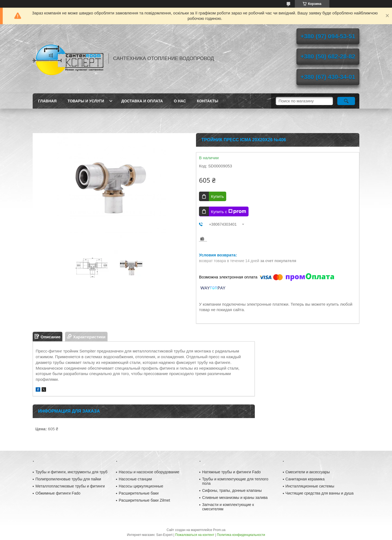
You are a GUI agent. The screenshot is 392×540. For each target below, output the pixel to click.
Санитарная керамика (305, 479)
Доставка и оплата (142, 101)
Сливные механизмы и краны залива (235, 498)
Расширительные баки (139, 493)
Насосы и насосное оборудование (149, 472)
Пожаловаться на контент (195, 535)
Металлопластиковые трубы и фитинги (70, 486)
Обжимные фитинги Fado (58, 493)
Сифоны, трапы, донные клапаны (232, 490)
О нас (180, 101)
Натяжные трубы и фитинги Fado (231, 472)
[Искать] (346, 101)
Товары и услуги (86, 101)
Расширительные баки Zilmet (144, 500)
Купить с (229, 211)
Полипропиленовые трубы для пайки (68, 479)
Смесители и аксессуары (308, 472)
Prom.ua (219, 530)
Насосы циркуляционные (141, 486)
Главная (47, 101)
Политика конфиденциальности (241, 535)
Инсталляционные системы (310, 486)
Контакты (207, 101)
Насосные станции (135, 479)
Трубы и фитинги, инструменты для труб (71, 472)
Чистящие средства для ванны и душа (320, 493)
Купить (217, 196)
